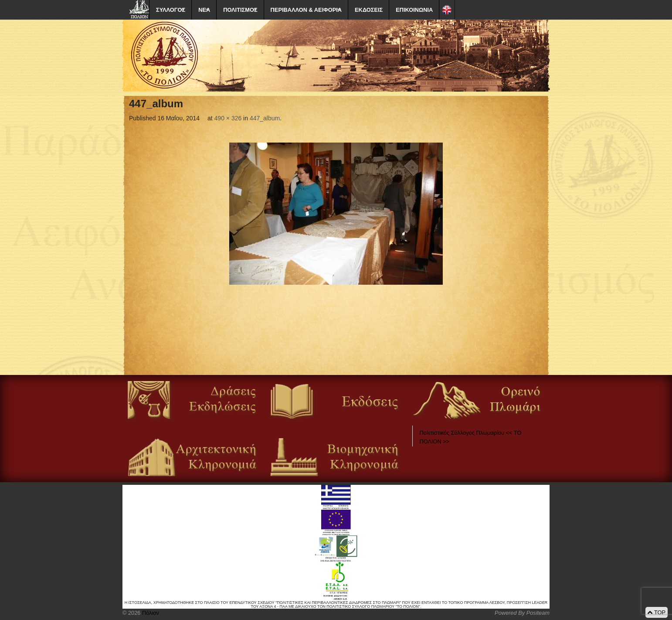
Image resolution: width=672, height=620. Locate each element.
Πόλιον (149, 613)
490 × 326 (228, 118)
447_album (265, 118)
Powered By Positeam (522, 613)
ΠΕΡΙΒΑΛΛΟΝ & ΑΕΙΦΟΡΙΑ (306, 10)
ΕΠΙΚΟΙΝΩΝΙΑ (414, 10)
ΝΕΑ (204, 10)
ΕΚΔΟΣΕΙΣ (369, 10)
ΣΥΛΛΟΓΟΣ (171, 10)
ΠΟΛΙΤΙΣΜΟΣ (240, 10)
